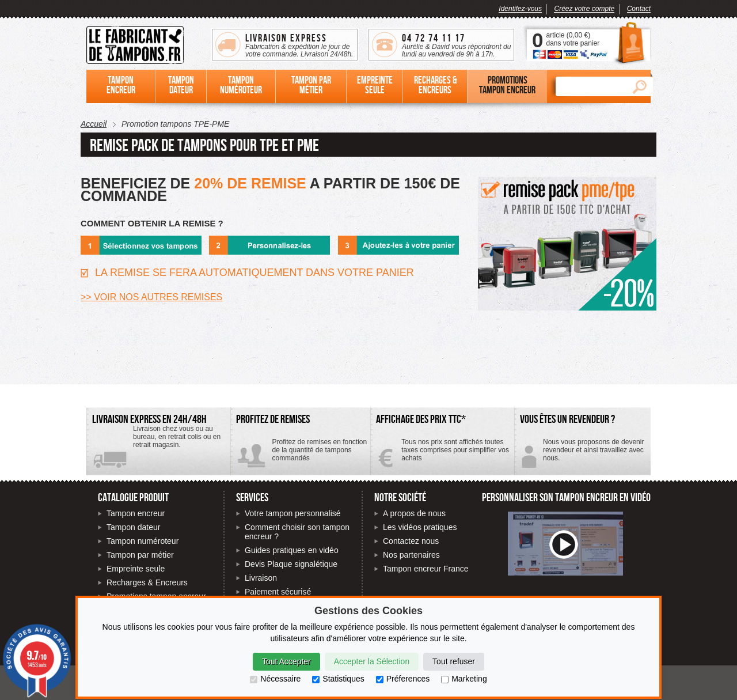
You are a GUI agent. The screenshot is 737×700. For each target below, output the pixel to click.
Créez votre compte (584, 9)
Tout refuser (454, 661)
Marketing (464, 679)
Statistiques (338, 679)
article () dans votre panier (573, 39)
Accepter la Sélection (372, 661)
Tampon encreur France (426, 569)
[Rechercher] (591, 86)
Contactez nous (411, 541)
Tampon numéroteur (143, 541)
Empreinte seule (136, 569)
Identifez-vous (520, 9)
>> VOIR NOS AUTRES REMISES (151, 297)
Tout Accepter (286, 661)
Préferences (403, 679)
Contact (639, 9)
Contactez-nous (582, 454)
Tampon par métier (140, 555)
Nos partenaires (411, 555)
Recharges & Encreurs (147, 582)
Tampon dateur (133, 527)
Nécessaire (275, 679)
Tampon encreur (136, 513)
